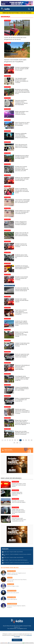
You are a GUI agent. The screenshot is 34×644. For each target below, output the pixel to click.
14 (26, 440)
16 (32, 440)
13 (23, 440)
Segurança (7, 21)
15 (29, 440)
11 (18, 440)
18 (17, 443)
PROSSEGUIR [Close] (17, 640)
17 (14, 443)
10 (15, 440)
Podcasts (5, 549)
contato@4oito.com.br (22, 629)
